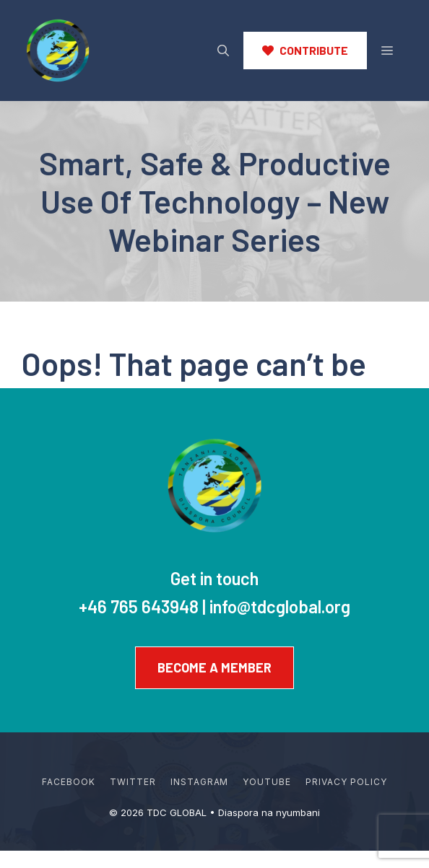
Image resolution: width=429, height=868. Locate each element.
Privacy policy (346, 782)
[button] (223, 51)
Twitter (133, 782)
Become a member (214, 667)
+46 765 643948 (139, 606)
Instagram (200, 782)
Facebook (69, 782)
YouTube (267, 782)
